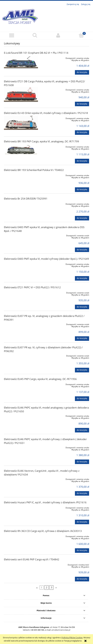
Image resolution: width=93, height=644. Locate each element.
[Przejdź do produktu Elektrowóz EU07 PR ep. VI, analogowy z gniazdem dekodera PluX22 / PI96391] (21, 324)
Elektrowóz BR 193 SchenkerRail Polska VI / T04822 (34, 170)
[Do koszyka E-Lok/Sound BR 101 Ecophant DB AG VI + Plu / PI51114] (82, 72)
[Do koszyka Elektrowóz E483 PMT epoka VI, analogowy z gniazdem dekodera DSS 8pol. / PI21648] (82, 250)
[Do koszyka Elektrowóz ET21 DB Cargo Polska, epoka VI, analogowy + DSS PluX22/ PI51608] (82, 104)
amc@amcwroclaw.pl (61, 630)
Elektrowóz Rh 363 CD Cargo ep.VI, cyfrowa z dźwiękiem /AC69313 (43, 531)
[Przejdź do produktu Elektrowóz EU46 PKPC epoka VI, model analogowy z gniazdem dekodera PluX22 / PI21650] (21, 415)
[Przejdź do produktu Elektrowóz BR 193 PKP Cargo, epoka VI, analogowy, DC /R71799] (21, 149)
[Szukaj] (35, 35)
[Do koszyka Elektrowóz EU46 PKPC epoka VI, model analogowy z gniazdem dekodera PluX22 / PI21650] (82, 430)
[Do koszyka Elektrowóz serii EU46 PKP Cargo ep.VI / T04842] (82, 579)
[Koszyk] (81, 35)
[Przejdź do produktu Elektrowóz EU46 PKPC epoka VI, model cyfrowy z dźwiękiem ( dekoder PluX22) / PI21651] (21, 447)
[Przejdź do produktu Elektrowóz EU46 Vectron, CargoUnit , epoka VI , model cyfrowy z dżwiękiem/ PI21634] (21, 479)
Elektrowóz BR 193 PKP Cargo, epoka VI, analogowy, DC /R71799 (41, 141)
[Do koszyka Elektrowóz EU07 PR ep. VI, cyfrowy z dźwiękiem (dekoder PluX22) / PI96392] (82, 370)
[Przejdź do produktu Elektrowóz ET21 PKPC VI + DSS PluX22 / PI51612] (21, 292)
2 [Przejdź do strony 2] (47, 587)
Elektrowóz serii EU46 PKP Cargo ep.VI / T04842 (32, 559)
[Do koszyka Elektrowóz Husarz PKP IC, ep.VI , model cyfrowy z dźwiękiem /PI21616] (82, 522)
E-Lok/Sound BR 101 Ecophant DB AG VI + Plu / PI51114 (36, 53)
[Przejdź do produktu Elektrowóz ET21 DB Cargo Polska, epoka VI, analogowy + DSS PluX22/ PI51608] (21, 94)
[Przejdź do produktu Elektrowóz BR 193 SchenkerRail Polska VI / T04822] (21, 175)
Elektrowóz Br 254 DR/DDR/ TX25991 (26, 199)
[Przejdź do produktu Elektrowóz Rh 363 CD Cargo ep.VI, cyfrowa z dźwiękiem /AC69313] (21, 536)
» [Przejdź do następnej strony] (56, 587)
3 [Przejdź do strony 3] (51, 587)
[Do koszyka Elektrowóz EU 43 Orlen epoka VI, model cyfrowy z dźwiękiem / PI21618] (82, 133)
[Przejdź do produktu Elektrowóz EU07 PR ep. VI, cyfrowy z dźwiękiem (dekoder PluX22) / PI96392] (21, 355)
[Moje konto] (58, 35)
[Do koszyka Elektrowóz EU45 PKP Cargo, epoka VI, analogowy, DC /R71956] (82, 399)
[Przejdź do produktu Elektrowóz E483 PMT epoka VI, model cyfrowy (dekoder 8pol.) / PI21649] (21, 264)
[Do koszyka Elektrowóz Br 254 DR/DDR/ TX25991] (82, 218)
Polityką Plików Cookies (72, 638)
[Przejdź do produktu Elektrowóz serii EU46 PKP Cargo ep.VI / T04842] (21, 564)
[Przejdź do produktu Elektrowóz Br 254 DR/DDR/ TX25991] (21, 203)
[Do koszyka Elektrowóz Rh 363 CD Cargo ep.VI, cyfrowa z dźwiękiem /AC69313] (82, 551)
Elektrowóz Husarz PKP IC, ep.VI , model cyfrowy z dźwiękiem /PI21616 (45, 502)
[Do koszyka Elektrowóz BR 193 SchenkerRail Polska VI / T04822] (82, 190)
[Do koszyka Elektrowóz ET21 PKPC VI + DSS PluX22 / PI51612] (82, 307)
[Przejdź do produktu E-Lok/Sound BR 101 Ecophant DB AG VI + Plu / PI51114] (21, 62)
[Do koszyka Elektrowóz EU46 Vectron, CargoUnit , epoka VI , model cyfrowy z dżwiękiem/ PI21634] (82, 493)
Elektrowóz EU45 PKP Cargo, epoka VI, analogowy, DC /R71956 (40, 379)
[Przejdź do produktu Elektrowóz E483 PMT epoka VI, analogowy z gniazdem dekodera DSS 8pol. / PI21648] (21, 235)
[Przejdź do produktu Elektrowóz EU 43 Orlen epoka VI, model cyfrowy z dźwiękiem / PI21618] (21, 123)
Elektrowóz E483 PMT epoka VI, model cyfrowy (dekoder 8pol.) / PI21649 (46, 259)
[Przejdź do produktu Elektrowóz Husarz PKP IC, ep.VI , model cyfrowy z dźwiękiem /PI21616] (21, 507)
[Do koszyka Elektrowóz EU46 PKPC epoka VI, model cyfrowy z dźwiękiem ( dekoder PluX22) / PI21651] (82, 462)
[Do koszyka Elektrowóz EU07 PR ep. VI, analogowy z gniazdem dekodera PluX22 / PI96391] (82, 339)
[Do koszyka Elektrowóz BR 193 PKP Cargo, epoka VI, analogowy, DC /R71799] (82, 161)
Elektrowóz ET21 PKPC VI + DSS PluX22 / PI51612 (32, 287)
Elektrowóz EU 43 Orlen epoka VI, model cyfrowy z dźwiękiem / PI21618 (46, 113)
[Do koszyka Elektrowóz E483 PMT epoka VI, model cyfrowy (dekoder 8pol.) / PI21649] (82, 278)
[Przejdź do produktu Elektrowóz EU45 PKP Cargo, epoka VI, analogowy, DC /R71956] (21, 384)
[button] (12, 35)
